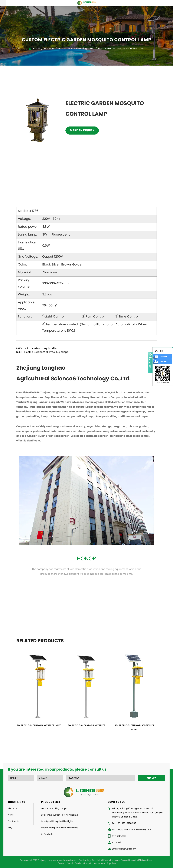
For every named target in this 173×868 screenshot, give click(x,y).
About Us (12, 809)
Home (36, 49)
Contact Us (14, 821)
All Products (47, 834)
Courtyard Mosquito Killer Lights (57, 821)
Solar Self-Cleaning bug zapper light (39, 725)
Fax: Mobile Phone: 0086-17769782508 (132, 830)
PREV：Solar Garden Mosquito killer (37, 349)
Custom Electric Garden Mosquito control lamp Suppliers (87, 863)
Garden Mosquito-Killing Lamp (76, 49)
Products (49, 49)
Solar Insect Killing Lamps (54, 809)
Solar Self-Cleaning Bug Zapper (87, 725)
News (11, 815)
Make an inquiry (82, 130)
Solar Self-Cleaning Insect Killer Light (134, 728)
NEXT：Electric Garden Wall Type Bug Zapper (43, 352)
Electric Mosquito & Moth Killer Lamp (60, 828)
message (164, 356)
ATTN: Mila (117, 843)
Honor (86, 559)
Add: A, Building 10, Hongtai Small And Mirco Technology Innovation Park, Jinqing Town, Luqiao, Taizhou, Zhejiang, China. (138, 813)
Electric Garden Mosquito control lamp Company (93, 397)
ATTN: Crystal (119, 836)
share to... (164, 362)
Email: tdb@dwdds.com (124, 849)
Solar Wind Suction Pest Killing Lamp (59, 815)
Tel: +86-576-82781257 (124, 823)
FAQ (10, 828)
